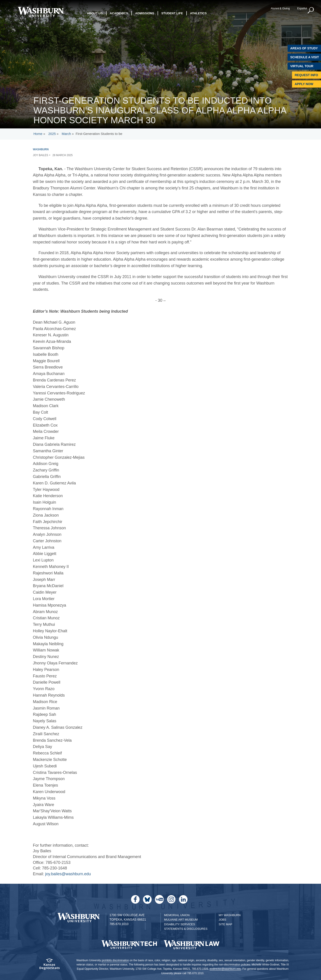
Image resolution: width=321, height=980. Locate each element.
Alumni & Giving (280, 8)
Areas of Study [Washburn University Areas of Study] (304, 48)
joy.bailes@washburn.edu (68, 874)
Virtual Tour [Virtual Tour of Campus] (302, 66)
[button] (311, 10)
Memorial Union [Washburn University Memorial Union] (177, 915)
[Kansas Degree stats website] (50, 966)
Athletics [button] (199, 13)
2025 (52, 134)
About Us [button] (95, 13)
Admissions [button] (145, 13)
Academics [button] (119, 13)
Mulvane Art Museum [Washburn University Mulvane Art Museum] (181, 920)
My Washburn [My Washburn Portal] (230, 915)
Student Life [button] (172, 13)
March (66, 134)
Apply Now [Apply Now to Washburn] (304, 84)
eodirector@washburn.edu (225, 969)
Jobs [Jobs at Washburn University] (222, 920)
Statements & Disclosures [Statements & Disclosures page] (186, 929)
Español (302, 8)
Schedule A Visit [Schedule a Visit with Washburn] (305, 57)
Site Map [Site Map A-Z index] (225, 924)
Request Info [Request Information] (306, 75)
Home (38, 134)
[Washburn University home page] (41, 12)
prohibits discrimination (115, 960)
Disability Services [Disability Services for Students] (180, 924)
